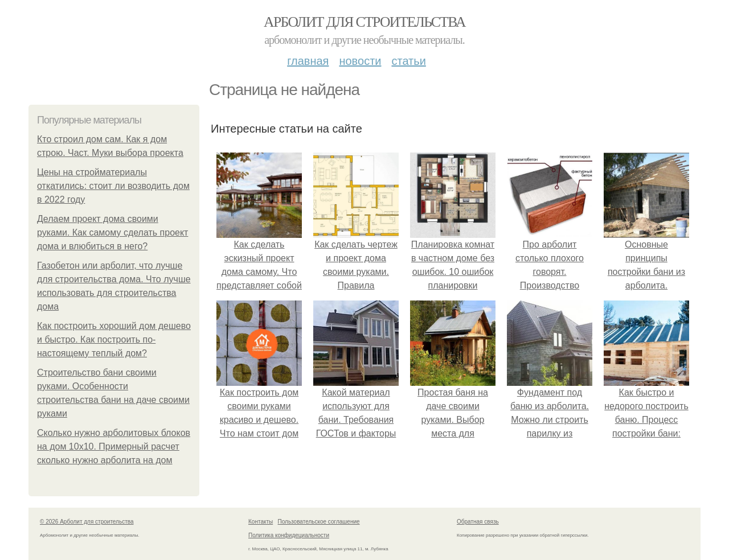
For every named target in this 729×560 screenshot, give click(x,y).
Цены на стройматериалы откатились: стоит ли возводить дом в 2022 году (113, 186)
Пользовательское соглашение (319, 522)
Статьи (408, 61)
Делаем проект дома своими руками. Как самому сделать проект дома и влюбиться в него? (112, 232)
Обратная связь (478, 522)
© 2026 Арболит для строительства (87, 522)
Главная (308, 61)
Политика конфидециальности (289, 535)
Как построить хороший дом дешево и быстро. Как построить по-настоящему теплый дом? (114, 339)
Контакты (261, 522)
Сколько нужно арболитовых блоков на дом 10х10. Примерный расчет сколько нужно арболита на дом (114, 446)
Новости (360, 61)
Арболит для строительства (364, 22)
